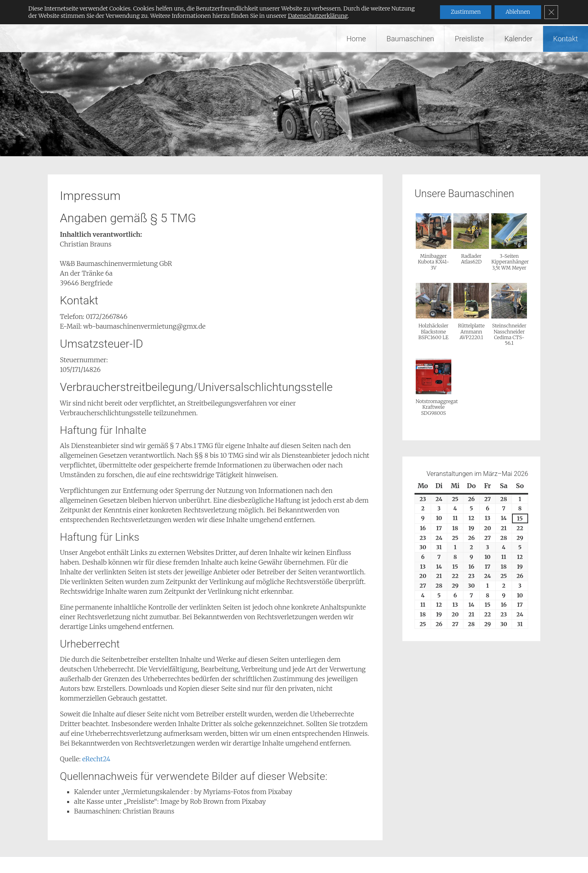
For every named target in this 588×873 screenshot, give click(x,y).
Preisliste (469, 39)
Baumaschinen (410, 39)
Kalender (518, 39)
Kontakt (566, 39)
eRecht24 (96, 759)
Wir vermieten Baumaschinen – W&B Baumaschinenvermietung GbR (228, 13)
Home (356, 39)
